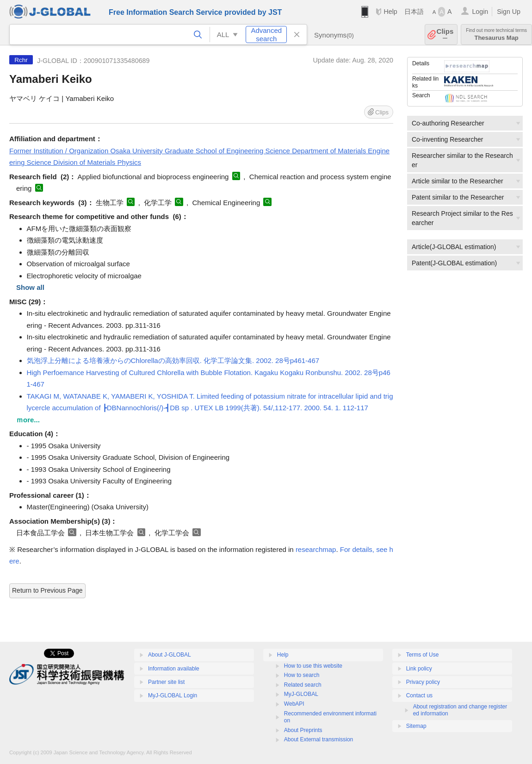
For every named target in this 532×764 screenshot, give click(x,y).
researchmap (316, 549)
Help (390, 12)
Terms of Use (423, 655)
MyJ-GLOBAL (301, 694)
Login (480, 12)
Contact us (419, 695)
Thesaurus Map (496, 34)
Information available (174, 669)
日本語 (414, 12)
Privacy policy (423, 682)
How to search (302, 675)
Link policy (419, 669)
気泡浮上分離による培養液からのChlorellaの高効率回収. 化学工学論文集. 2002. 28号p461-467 (173, 360)
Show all (30, 287)
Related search (303, 685)
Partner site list (166, 682)
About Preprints (303, 730)
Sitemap (416, 726)
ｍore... (28, 420)
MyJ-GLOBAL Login (173, 695)
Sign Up (509, 12)
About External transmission (319, 739)
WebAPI (294, 704)
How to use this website (313, 666)
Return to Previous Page (47, 590)
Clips (445, 34)
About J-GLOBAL (170, 655)
